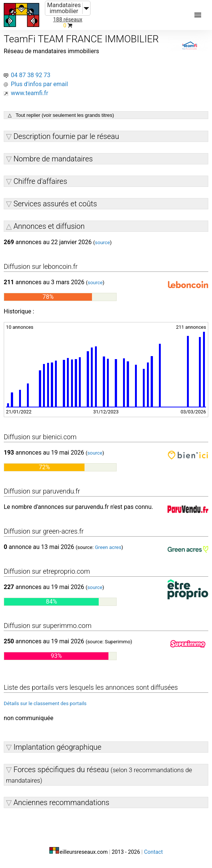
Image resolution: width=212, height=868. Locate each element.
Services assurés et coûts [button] (55, 204)
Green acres (108, 547)
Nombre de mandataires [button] (53, 159)
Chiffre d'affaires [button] (40, 181)
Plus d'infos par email (39, 84)
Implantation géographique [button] (57, 747)
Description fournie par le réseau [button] (66, 136)
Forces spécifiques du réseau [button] (99, 775)
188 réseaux (68, 20)
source (102, 242)
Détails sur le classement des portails (45, 703)
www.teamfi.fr (30, 93)
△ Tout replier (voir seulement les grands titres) (61, 115)
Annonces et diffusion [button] (49, 226)
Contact (153, 852)
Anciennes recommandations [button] (62, 802)
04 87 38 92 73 (31, 75)
